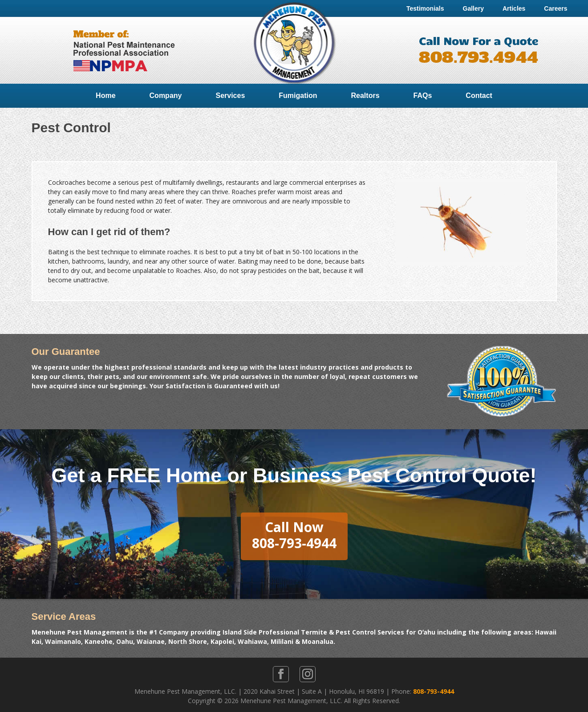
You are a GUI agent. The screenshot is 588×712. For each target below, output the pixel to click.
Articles (514, 8)
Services (230, 96)
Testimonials (425, 8)
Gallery (473, 8)
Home (105, 96)
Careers (556, 8)
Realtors (365, 96)
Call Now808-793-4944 (294, 535)
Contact (479, 96)
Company (166, 96)
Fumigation (298, 96)
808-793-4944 (434, 691)
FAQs (423, 96)
